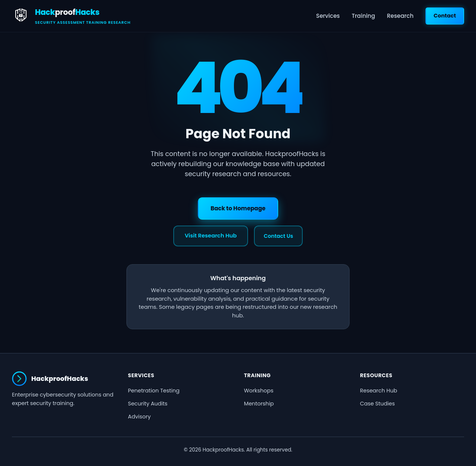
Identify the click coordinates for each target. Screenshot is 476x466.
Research (400, 16)
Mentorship (259, 404)
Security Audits (148, 404)
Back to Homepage (238, 208)
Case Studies (377, 404)
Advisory (139, 417)
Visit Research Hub (211, 236)
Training (364, 16)
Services (328, 16)
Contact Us (278, 236)
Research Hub (379, 391)
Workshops (259, 391)
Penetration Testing (154, 391)
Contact (445, 16)
